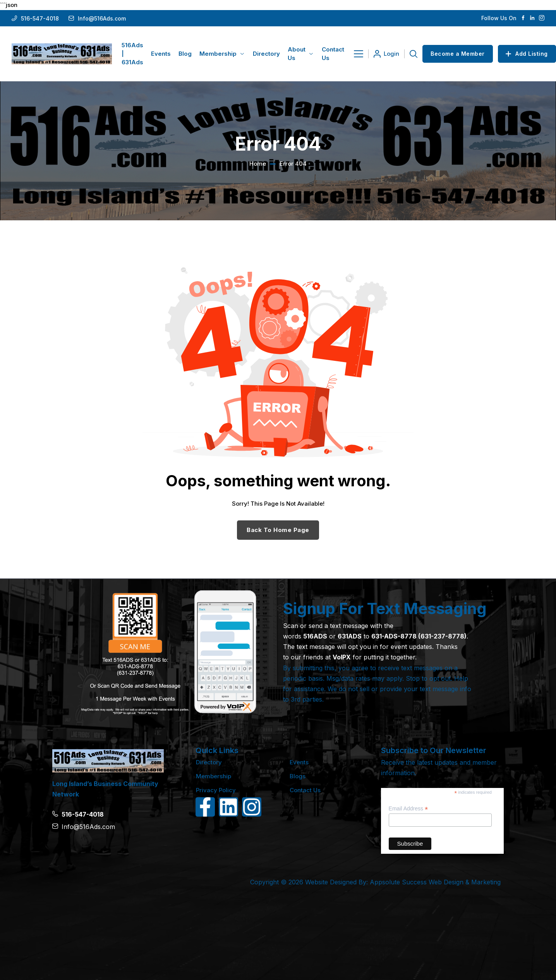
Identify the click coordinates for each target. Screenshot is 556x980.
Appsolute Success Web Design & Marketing (435, 882)
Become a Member (458, 54)
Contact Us (305, 790)
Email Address (408, 809)
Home (258, 164)
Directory (209, 762)
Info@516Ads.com (102, 18)
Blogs (298, 776)
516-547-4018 (40, 18)
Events (299, 762)
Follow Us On (499, 18)
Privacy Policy (216, 790)
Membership (214, 776)
